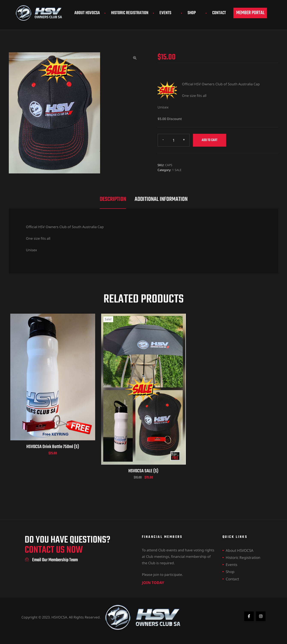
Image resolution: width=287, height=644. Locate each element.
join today (150, 582)
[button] (250, 13)
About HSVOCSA (87, 13)
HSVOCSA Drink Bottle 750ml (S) (53, 447)
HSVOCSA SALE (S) (143, 471)
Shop (194, 13)
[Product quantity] (174, 140)
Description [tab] (113, 199)
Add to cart (210, 140)
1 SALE (177, 170)
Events (168, 13)
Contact (219, 13)
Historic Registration (130, 13)
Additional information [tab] (161, 199)
